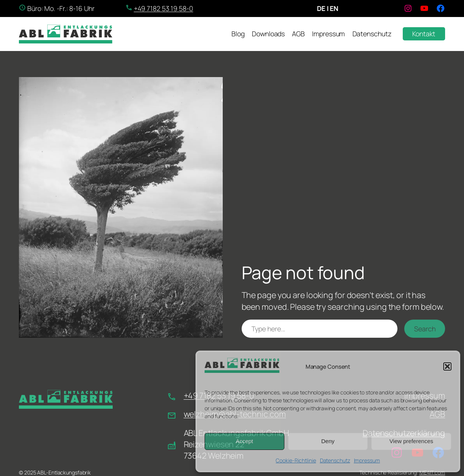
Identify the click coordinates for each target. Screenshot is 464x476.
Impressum (367, 460)
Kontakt (424, 34)
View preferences (411, 441)
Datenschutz (335, 460)
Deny (328, 441)
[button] (447, 366)
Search (425, 329)
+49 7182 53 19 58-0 (164, 8)
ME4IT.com (432, 472)
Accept (244, 441)
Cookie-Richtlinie (296, 460)
